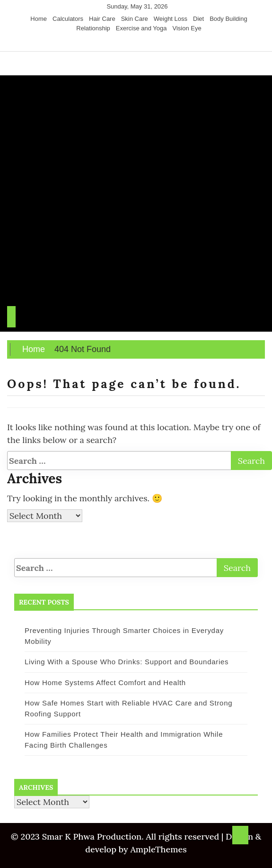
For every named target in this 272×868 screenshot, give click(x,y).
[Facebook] (120, 42)
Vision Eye (187, 28)
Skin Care (135, 19)
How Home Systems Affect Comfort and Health (105, 683)
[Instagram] (138, 42)
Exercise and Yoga (141, 28)
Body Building (228, 19)
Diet (198, 19)
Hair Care (102, 19)
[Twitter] (129, 42)
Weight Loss (171, 19)
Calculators (68, 19)
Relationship (93, 28)
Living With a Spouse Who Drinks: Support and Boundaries (127, 662)
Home (39, 19)
